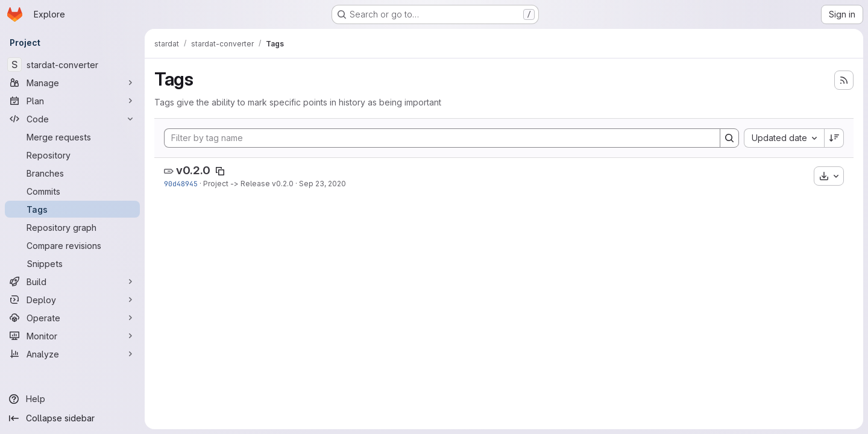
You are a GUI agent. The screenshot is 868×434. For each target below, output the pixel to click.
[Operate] (72, 318)
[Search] (729, 138)
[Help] (72, 399)
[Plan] (72, 101)
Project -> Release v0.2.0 (248, 184)
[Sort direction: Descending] (834, 138)
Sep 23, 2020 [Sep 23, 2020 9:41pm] (322, 184)
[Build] (72, 281)
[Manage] (72, 83)
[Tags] (72, 209)
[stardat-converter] (72, 64)
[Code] (72, 119)
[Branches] (72, 173)
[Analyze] (72, 354)
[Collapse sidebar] (72, 418)
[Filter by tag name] (442, 138)
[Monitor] (72, 336)
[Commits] (72, 191)
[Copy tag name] (220, 171)
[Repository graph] (72, 227)
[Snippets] (72, 263)
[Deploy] (72, 300)
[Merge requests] (72, 137)
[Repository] (72, 155)
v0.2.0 (193, 170)
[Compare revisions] (72, 245)
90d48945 (181, 184)
